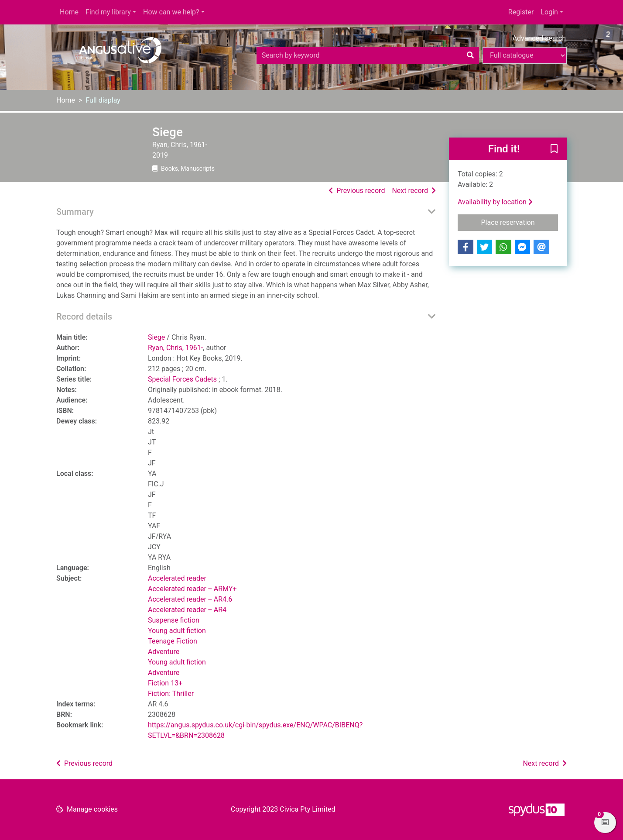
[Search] (470, 55)
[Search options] (525, 55)
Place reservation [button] (520, 222)
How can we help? (171, 12)
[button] (554, 149)
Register (521, 12)
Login (549, 12)
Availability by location (495, 202)
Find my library (108, 12)
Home (69, 12)
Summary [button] (75, 212)
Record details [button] (84, 317)
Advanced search (539, 38)
